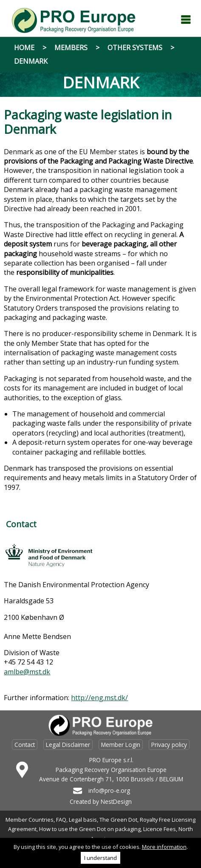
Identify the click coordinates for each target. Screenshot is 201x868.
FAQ (61, 820)
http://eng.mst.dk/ (99, 698)
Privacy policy (169, 745)
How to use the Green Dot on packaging (90, 829)
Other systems (135, 48)
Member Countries (30, 820)
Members (71, 48)
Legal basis (83, 820)
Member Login (121, 745)
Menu (186, 20)
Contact (25, 745)
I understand (100, 858)
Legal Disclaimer (68, 745)
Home (24, 48)
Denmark (31, 61)
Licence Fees (160, 829)
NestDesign (116, 802)
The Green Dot (118, 820)
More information (164, 847)
